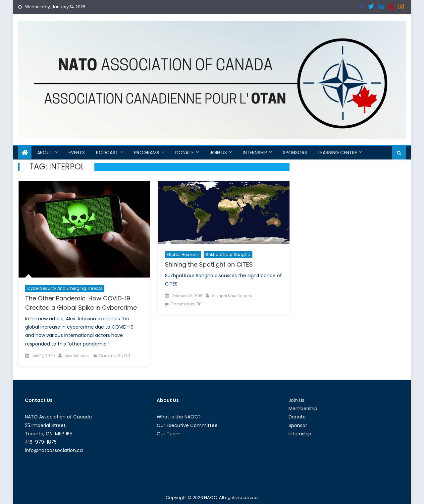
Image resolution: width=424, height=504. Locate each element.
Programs (147, 153)
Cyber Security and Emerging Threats (65, 288)
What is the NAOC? (179, 417)
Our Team (169, 434)
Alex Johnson (77, 356)
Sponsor (298, 425)
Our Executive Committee (187, 425)
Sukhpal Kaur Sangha (228, 254)
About (45, 153)
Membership (303, 409)
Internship (255, 153)
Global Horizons (183, 254)
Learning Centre (338, 153)
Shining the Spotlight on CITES (209, 264)
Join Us (218, 153)
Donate (185, 153)
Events (77, 153)
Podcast (107, 153)
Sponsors (295, 153)
